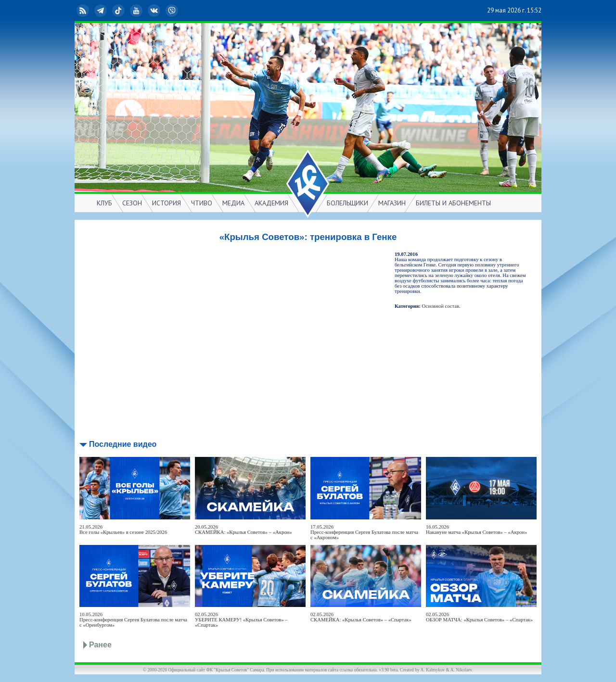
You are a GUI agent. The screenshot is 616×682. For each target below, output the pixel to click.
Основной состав (441, 306)
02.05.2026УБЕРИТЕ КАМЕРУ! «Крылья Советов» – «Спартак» (241, 620)
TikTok (119, 11)
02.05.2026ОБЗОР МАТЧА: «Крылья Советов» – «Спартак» (479, 617)
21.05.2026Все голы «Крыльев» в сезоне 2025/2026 (123, 530)
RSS (84, 11)
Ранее (100, 645)
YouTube (137, 11)
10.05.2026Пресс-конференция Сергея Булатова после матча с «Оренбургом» (133, 620)
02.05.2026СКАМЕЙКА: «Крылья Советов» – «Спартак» (361, 617)
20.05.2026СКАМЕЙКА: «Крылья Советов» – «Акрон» (244, 530)
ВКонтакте (155, 11)
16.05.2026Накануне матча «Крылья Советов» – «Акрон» (476, 530)
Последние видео (123, 444)
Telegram (102, 11)
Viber (173, 11)
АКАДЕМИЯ (271, 203)
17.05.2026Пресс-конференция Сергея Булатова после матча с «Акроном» (364, 532)
